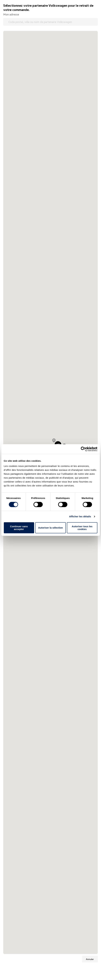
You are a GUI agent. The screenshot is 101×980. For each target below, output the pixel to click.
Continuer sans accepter (19, 528)
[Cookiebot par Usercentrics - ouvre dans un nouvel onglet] (83, 449)
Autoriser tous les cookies (82, 528)
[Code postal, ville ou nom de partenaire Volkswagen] (50, 22)
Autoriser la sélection (50, 528)
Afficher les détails (80, 516)
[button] (54, 440)
